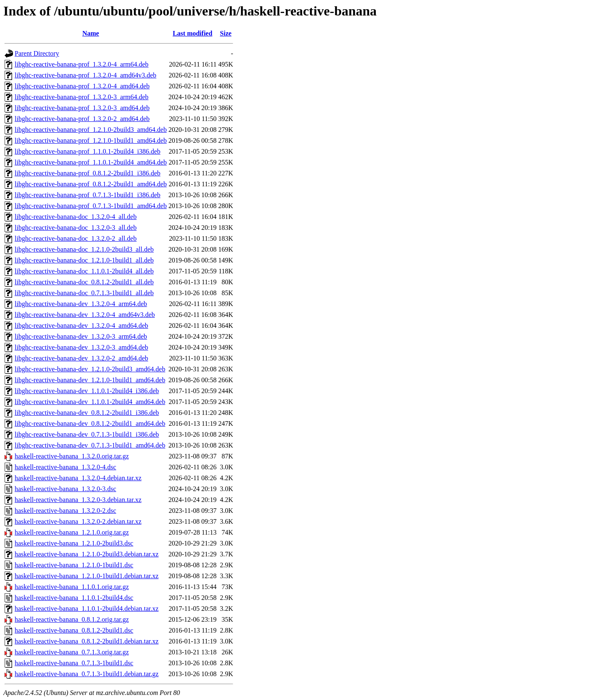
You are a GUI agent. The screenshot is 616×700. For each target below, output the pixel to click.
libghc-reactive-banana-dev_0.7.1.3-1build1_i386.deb (87, 434)
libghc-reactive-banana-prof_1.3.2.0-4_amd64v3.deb (86, 75)
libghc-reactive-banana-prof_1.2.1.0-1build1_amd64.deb (91, 140)
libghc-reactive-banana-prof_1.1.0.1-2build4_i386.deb (87, 151)
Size (226, 33)
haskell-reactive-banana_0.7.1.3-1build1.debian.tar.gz (87, 674)
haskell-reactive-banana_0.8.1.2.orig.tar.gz (72, 619)
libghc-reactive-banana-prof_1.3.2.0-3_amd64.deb (82, 108)
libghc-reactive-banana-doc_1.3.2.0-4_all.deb (76, 217)
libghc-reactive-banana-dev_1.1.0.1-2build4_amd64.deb (90, 402)
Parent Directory (37, 53)
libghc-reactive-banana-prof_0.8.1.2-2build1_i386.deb (87, 173)
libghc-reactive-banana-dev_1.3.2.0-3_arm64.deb (81, 336)
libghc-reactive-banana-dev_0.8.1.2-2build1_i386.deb (87, 413)
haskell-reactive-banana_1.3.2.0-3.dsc (65, 489)
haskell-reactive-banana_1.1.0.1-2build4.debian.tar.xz (87, 609)
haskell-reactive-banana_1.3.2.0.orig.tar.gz (72, 456)
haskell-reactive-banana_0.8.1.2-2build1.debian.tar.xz (87, 641)
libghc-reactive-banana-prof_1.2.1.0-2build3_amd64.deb (91, 130)
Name (91, 33)
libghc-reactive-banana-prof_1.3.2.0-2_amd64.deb (82, 119)
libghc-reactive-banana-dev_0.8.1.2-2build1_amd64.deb (90, 423)
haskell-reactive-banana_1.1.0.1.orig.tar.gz (72, 587)
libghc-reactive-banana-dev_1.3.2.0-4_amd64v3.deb (85, 315)
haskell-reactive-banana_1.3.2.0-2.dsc (65, 511)
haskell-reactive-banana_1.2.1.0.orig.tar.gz (72, 532)
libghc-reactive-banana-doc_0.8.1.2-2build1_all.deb (84, 282)
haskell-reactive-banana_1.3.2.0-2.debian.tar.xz (78, 521)
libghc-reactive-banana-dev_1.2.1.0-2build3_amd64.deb (90, 369)
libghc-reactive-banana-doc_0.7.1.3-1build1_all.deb (84, 293)
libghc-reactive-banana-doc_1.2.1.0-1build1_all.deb (84, 260)
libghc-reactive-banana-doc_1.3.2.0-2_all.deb (76, 238)
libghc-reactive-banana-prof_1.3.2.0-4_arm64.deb (82, 64)
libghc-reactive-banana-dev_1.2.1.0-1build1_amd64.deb (90, 380)
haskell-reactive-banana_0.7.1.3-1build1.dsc (74, 663)
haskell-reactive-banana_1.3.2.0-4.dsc (65, 467)
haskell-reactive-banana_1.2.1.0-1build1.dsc (74, 565)
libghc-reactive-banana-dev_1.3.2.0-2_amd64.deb (81, 358)
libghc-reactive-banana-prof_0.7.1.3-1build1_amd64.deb (91, 206)
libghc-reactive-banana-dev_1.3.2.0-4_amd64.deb (81, 326)
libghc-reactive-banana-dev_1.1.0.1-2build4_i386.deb (87, 391)
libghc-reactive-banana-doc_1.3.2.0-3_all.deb (76, 228)
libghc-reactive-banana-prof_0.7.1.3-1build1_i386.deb (87, 195)
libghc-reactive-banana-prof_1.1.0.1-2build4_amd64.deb (91, 162)
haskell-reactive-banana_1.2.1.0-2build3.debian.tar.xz (87, 554)
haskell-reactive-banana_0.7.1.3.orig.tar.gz (72, 652)
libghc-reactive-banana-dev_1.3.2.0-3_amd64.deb (81, 347)
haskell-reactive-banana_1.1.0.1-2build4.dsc (74, 598)
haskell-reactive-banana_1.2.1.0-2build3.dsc (74, 543)
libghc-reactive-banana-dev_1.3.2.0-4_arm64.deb (81, 304)
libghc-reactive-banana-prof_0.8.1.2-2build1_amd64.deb (91, 184)
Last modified (193, 33)
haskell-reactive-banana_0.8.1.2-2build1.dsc (74, 630)
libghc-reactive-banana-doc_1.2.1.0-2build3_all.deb (84, 249)
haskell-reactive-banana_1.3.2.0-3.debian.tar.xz (78, 500)
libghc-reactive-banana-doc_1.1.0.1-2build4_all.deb (84, 271)
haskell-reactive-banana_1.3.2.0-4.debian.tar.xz (78, 478)
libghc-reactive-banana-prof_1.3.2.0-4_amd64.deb (82, 86)
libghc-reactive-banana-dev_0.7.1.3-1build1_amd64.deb (90, 445)
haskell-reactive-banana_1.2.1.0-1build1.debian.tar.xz (87, 576)
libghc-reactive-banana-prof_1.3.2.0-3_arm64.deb (82, 97)
